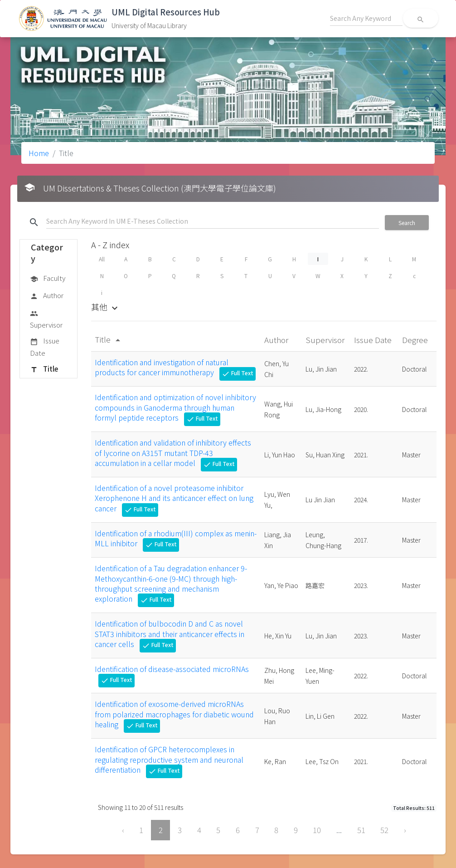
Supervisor (46, 319)
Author (47, 296)
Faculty (48, 279)
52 (384, 830)
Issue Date (45, 346)
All (102, 259)
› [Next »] (405, 830)
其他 (106, 307)
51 (361, 830)
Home (39, 153)
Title (44, 369)
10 (317, 830)
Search (407, 223)
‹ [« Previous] (123, 830)
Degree (416, 340)
